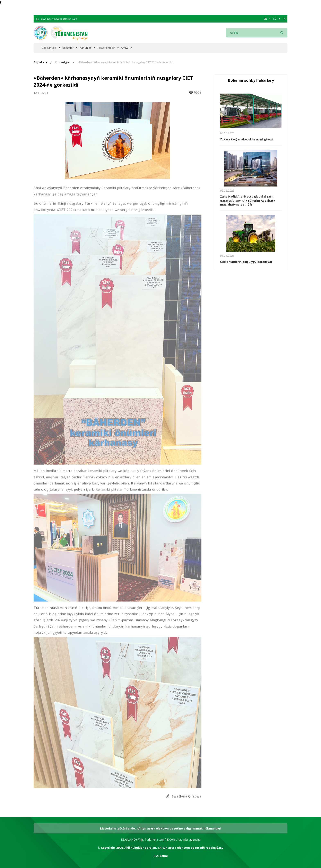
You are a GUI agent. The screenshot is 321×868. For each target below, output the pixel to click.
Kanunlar (85, 48)
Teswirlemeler (106, 48)
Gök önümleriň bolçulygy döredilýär (246, 262)
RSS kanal (161, 856)
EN (265, 19)
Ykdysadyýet (62, 62)
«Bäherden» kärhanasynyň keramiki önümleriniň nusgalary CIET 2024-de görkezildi (125, 62)
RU (275, 19)
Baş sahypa (49, 48)
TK (284, 19)
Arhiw (124, 48)
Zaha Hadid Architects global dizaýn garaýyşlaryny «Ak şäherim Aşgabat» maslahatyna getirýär (248, 200)
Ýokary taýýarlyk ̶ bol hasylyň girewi (247, 139)
